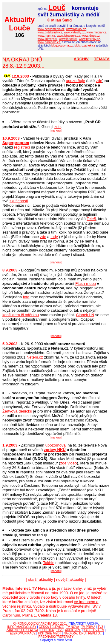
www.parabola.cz (49, 42)
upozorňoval (56, 445)
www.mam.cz (46, 36)
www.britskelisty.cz (50, 32)
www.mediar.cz (96, 32)
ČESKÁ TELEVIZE (51, 627)
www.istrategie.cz (68, 36)
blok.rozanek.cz (85, 45)
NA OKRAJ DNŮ (75, 633)
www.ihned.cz (68, 39)
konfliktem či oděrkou (21, 315)
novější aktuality (70, 579)
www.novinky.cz (90, 39)
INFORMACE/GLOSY (22, 627)
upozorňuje (75, 81)
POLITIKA (47, 630)
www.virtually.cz (74, 32)
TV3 (100, 627)
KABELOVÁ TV (94, 630)
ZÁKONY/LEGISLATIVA (22, 630)
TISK (59, 630)
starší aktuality (40, 579)
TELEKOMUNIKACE (22, 633)
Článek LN (85, 315)
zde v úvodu (30, 597)
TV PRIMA (88, 627)
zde (99, 81)
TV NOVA (72, 627)
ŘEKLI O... (95, 633)
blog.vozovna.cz (62, 45)
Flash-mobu (86, 284)
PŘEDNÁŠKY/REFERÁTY (56, 637)
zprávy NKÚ (55, 450)
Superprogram (16, 143)
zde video (69, 463)
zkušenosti (19, 201)
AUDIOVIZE (73, 630)
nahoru (56, 131)
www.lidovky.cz (48, 39)
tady (54, 237)
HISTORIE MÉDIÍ (50, 633)
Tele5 (91, 219)
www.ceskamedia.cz (51, 29)
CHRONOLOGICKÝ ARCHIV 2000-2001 (40, 624)
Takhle (49, 563)
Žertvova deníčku (17, 411)
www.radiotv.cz (76, 29)
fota (26, 297)
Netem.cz (35, 357)
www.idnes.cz (91, 36)
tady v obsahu (63, 597)
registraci (22, 147)
